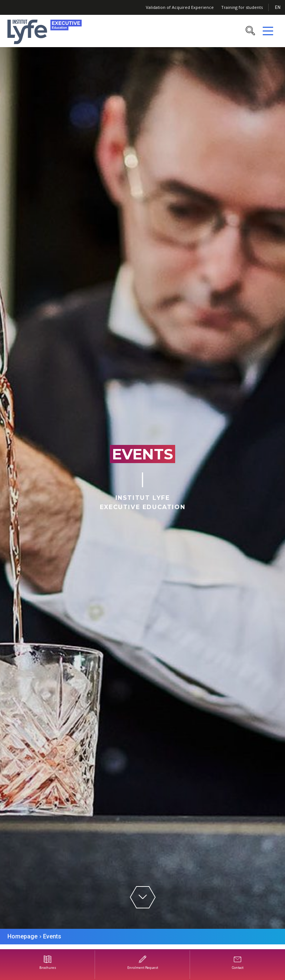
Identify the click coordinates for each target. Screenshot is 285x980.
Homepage (22, 936)
